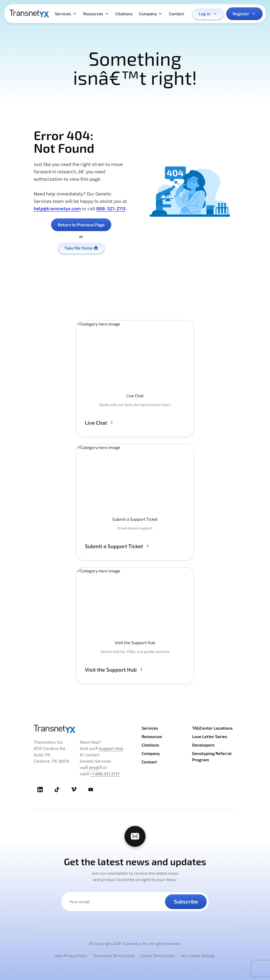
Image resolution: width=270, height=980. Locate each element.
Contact (177, 14)
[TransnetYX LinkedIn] (40, 790)
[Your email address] (116, 902)
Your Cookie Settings (198, 956)
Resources (96, 14)
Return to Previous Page (81, 225)
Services (66, 14)
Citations (124, 14)
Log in (208, 14)
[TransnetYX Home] (30, 14)
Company (151, 14)
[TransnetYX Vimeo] (74, 790)
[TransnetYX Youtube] (91, 790)
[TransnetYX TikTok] (57, 790)
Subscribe (186, 901)
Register (244, 14)
